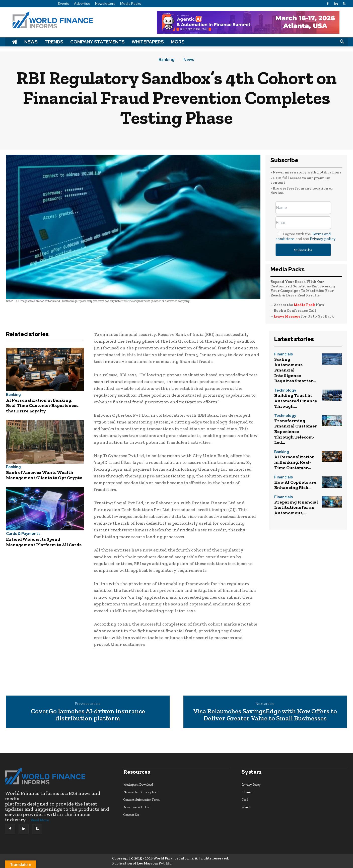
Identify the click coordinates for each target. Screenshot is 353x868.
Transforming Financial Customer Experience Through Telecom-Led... (296, 431)
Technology (285, 390)
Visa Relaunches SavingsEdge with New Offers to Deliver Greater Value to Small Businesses (265, 715)
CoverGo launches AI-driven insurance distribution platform (88, 715)
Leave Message (287, 316)
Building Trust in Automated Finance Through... (296, 401)
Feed (245, 800)
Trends (54, 42)
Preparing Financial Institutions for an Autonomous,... (296, 507)
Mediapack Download (138, 785)
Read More (40, 820)
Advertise (82, 4)
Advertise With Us (136, 807)
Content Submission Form (142, 800)
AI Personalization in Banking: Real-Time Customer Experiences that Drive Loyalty (42, 406)
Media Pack (304, 305)
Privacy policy (323, 239)
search (246, 807)
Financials (284, 354)
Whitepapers (148, 42)
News (31, 42)
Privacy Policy (251, 785)
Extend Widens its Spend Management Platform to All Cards (44, 542)
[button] (342, 42)
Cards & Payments (23, 534)
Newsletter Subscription (140, 792)
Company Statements (97, 42)
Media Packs (131, 4)
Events (64, 4)
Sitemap (247, 792)
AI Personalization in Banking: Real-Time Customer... (295, 462)
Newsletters (105, 4)
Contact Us (131, 815)
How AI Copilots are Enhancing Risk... (295, 485)
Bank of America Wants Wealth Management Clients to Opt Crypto (44, 475)
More (178, 42)
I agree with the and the (305, 236)
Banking (166, 60)
